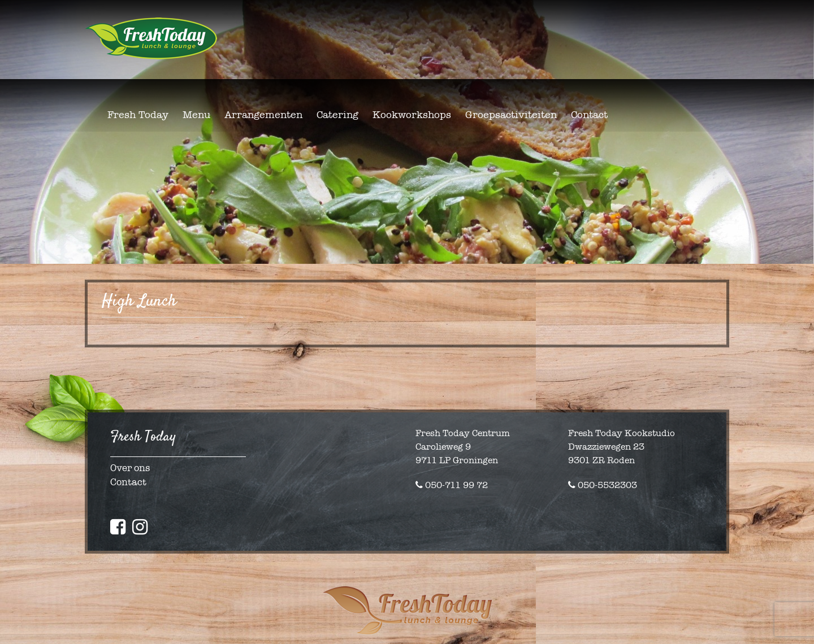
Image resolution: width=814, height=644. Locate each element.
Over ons (130, 468)
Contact (128, 482)
